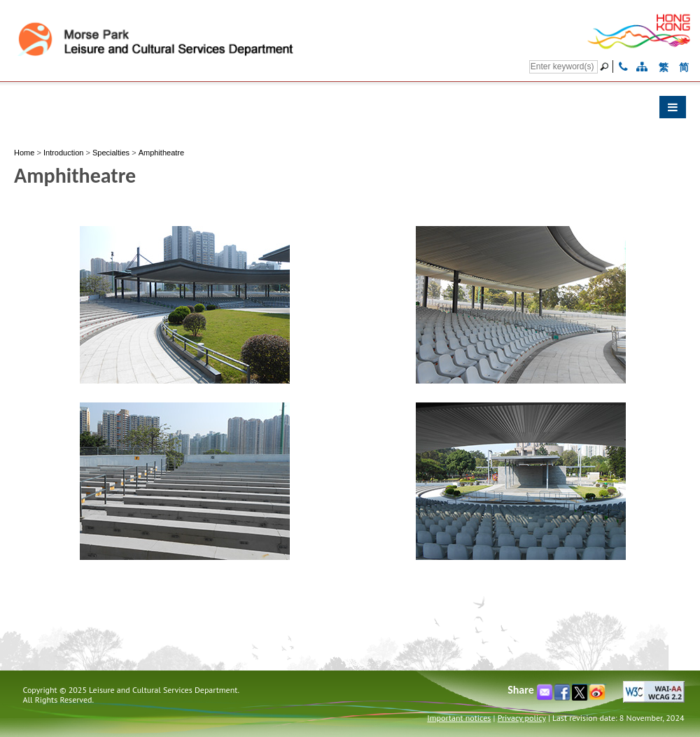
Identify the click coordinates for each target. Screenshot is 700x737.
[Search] (563, 67)
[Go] (606, 66)
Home (24, 153)
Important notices (459, 718)
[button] (350, 111)
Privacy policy (522, 718)
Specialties (111, 153)
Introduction (63, 153)
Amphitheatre (161, 153)
